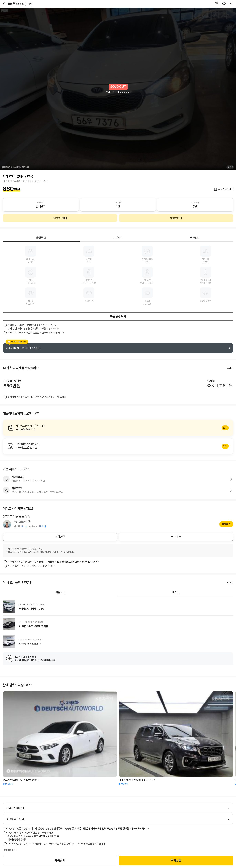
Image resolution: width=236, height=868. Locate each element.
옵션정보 (41, 238)
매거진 (176, 592)
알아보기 (118, 428)
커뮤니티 (60, 592)
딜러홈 (225, 524)
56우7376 (20, 4)
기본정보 (118, 238)
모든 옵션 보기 (118, 316)
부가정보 (195, 238)
